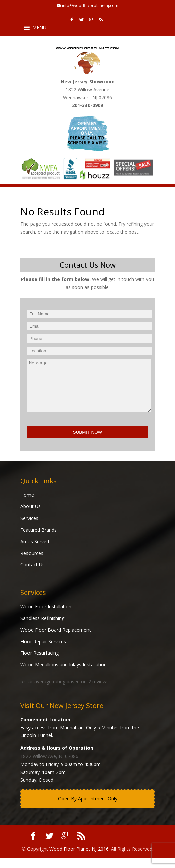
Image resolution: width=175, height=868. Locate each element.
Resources (32, 563)
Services (29, 528)
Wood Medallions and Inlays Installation (64, 675)
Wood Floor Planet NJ (73, 859)
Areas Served (35, 551)
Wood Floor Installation (46, 616)
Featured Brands (39, 540)
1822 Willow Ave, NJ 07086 (49, 766)
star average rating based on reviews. (65, 691)
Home (27, 505)
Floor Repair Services (43, 652)
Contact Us (33, 575)
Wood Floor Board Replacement (56, 640)
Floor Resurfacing (40, 663)
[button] (39, 28)
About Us (31, 516)
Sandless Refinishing (42, 628)
